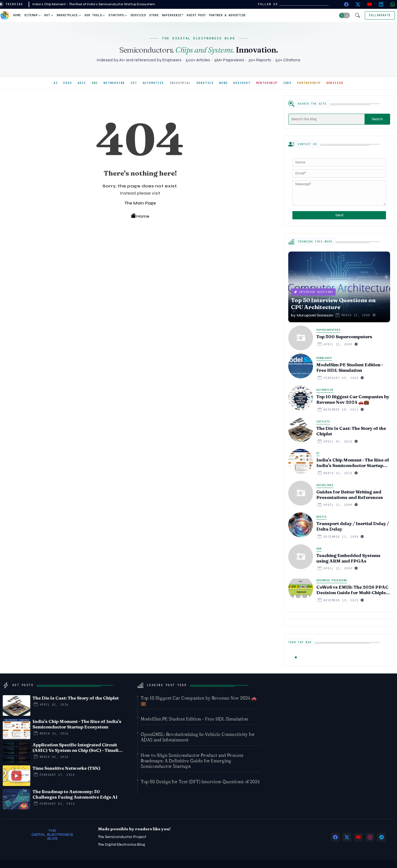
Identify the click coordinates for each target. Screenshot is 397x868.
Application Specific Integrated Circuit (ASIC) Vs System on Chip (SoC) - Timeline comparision (78, 747)
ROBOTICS (205, 83)
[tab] (17, 15)
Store (154, 15)
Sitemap (31, 15)
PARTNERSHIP (309, 83)
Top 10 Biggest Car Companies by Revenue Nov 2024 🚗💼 (353, 399)
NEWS (223, 83)
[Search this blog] (327, 119)
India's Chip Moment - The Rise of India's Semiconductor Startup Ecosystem (94, 4)
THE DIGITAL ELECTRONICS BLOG (198, 38)
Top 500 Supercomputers (344, 337)
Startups (116, 15)
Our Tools (93, 15)
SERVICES (335, 83)
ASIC (82, 83)
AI (56, 83)
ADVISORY (242, 83)
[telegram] (382, 837)
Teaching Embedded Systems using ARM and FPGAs (348, 558)
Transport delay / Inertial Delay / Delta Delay (353, 526)
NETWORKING (114, 83)
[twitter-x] (358, 4)
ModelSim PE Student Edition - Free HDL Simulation (350, 367)
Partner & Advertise (228, 15)
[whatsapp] (393, 4)
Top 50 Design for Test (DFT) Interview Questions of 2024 (200, 782)
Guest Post (196, 15)
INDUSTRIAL (180, 83)
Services (138, 15)
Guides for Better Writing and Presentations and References (350, 495)
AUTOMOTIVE (153, 83)
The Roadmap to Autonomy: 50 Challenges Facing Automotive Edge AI (75, 794)
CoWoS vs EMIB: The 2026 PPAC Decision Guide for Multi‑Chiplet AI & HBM (352, 590)
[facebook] (346, 4)
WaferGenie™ (173, 15)
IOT (134, 83)
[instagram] (370, 837)
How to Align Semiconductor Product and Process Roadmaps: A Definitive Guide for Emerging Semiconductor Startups (192, 761)
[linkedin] (381, 4)
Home (17, 15)
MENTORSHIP (267, 83)
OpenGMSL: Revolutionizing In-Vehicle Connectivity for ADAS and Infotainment (198, 737)
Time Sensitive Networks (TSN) (66, 768)
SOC (95, 83)
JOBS (287, 83)
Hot (47, 15)
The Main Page (140, 203)
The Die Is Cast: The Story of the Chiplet (351, 431)
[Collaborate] (380, 15)
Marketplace (67, 15)
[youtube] (369, 4)
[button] (344, 15)
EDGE (68, 83)
